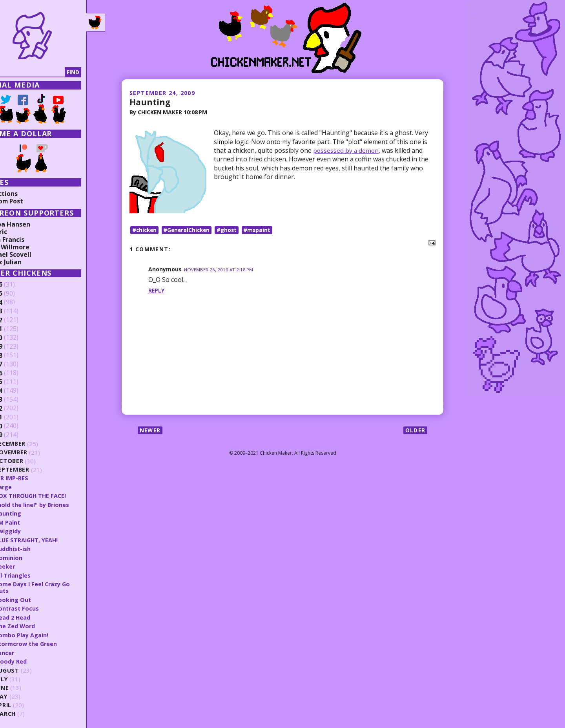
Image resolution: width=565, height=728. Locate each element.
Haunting (150, 102)
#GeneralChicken (189, 230)
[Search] (47, 72)
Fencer (27, 650)
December (34, 444)
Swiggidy (31, 530)
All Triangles (36, 574)
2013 (18, 400)
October (32, 461)
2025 (18, 294)
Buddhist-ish (36, 548)
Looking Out (36, 598)
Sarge (26, 487)
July (25, 677)
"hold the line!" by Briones (56, 504)
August (30, 669)
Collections (24, 194)
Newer (151, 431)
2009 (18, 435)
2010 (18, 426)
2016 (18, 373)
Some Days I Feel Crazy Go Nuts (56, 586)
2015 (18, 382)
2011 (18, 417)
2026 (18, 285)
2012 (18, 408)
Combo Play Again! (45, 633)
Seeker (28, 565)
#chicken (145, 230)
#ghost (231, 230)
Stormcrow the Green (50, 642)
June (25, 686)
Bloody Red (34, 659)
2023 (18, 311)
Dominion (32, 556)
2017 (18, 364)
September (35, 470)
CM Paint (31, 521)
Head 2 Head (36, 615)
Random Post (27, 201)
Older (415, 431)
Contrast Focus (40, 607)
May (24, 694)
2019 (18, 347)
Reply (157, 291)
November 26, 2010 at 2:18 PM (219, 270)
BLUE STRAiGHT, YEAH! (50, 539)
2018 (18, 355)
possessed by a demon (347, 150)
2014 (18, 391)
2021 (18, 329)
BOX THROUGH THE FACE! (55, 496)
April (26, 703)
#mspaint (262, 230)
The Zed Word (39, 624)
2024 (18, 302)
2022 (18, 320)
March (29, 712)
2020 (18, 338)
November (35, 453)
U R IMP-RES (35, 478)
